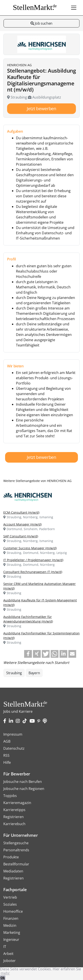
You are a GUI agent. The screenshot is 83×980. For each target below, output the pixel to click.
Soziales (10, 904)
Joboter (10, 961)
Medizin (10, 925)
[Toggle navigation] (74, 8)
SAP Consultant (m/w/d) (21, 536)
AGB (7, 741)
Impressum (13, 734)
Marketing (12, 932)
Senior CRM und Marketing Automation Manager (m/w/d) (40, 586)
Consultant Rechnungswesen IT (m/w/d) (33, 572)
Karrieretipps (14, 810)
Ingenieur (11, 940)
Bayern (34, 673)
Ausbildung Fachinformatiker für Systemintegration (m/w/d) (41, 636)
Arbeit (8, 954)
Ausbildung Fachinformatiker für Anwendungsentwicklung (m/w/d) (28, 619)
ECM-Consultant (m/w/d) (21, 512)
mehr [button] (5, 973)
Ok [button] (3, 978)
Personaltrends (16, 850)
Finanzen (11, 918)
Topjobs (10, 796)
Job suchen (41, 23)
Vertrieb (10, 897)
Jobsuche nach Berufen (23, 782)
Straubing (14, 673)
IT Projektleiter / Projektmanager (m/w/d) (33, 560)
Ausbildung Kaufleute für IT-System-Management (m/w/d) (40, 603)
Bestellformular (16, 864)
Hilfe (7, 762)
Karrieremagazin (17, 803)
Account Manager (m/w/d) (22, 524)
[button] (28, 654)
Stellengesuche (16, 843)
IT (5, 947)
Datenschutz (14, 748)
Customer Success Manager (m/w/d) (30, 548)
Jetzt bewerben (41, 109)
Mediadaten (13, 871)
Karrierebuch (14, 824)
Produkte (11, 857)
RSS (6, 755)
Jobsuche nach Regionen (24, 789)
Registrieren (14, 817)
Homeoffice (13, 911)
